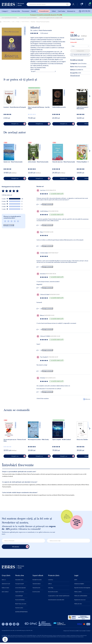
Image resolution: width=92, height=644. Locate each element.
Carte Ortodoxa (25, 22)
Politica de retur (78, 604)
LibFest (50, 584)
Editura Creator (5, 588)
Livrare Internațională (20, 588)
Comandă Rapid (19, 596)
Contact (88, 631)
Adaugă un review (9, 225)
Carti (13, 22)
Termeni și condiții (74, 631)
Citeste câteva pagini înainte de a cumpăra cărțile (51, 18)
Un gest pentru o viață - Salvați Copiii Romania (59, 596)
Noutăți (34, 11)
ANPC (76, 580)
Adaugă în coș (18, 124)
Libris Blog (51, 588)
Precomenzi (26, 11)
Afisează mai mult (75, 75)
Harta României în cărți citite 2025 (56, 600)
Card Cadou (61, 11)
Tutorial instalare (37, 584)
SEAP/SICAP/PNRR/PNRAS (21, 612)
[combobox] (49, 4)
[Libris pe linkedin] (18, 624)
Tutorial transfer (36, 588)
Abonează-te (71, 11)
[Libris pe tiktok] (10, 624)
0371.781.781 (85, 11)
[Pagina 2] (86, 399)
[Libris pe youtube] (14, 624)
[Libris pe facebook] (3, 624)
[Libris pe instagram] (7, 624)
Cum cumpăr (82, 631)
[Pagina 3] (86, 399)
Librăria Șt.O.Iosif (6, 584)
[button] (86, 103)
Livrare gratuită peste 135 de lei (9, 18)
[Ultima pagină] (89, 399)
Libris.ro (4, 580)
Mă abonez (20, 547)
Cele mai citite (16, 11)
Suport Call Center (20, 592)
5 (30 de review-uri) (7, 195)
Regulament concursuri (80, 600)
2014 (76, 73)
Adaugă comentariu (48, 204)
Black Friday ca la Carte (21, 604)
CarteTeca (51, 580)
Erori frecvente (36, 592)
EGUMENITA (77, 70)
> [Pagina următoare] (87, 399)
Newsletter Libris (19, 580)
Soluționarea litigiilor (79, 584)
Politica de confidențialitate (81, 596)
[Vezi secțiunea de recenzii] (35, 33)
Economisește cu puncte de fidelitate (28, 18)
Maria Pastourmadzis (45, 30)
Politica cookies (78, 592)
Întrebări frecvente (37, 580)
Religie (18, 22)
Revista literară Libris (53, 592)
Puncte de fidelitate (20, 600)
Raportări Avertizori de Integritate (82, 588)
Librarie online (7, 22)
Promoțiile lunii (44, 11)
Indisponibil (80, 51)
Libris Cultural (5, 592)
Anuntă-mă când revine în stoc (80, 55)
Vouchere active (19, 608)
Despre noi (66, 631)
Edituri (54, 11)
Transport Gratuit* (20, 584)
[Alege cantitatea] (80, 46)
